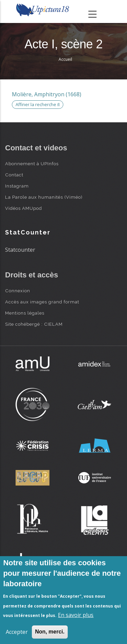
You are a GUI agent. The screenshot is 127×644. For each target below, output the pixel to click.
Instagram (17, 186)
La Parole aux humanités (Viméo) (44, 197)
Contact (14, 175)
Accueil (65, 59)
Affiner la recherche (38, 104)
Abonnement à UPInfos (32, 164)
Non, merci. (50, 632)
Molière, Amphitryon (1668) (47, 94)
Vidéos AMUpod (24, 208)
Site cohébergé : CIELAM (34, 324)
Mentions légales (25, 313)
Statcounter (20, 250)
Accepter (17, 632)
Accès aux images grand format (42, 302)
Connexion (18, 291)
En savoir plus (76, 615)
